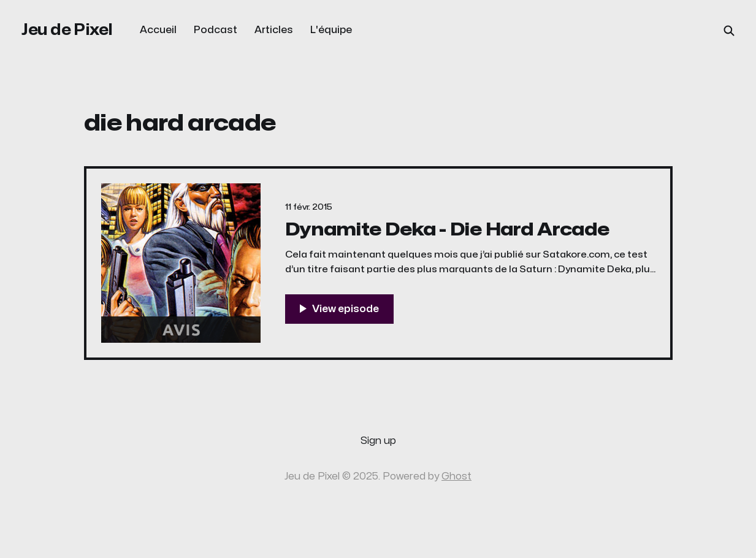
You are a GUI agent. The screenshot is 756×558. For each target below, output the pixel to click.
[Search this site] (729, 31)
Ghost (456, 476)
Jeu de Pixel (67, 30)
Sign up (378, 441)
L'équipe (331, 30)
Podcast (216, 30)
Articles (274, 30)
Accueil (158, 30)
